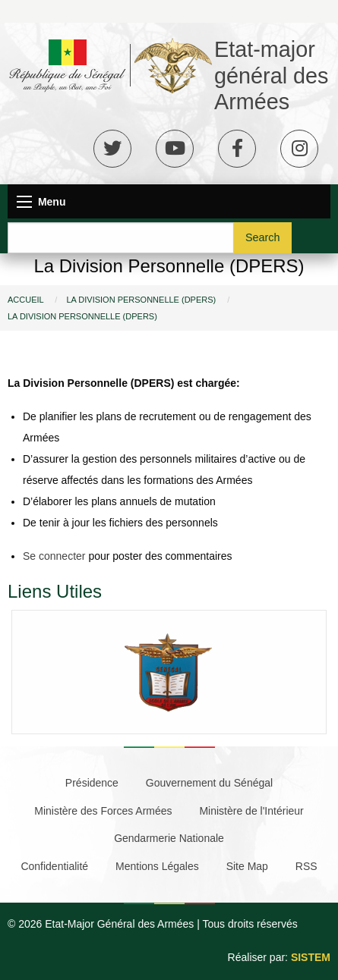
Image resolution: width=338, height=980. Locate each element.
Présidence (92, 783)
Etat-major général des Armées (272, 75)
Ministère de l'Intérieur (251, 811)
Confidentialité (54, 866)
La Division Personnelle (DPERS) (141, 300)
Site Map (247, 866)
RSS (306, 866)
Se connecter (54, 556)
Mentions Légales (157, 866)
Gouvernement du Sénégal (209, 783)
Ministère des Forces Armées (103, 811)
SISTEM (311, 957)
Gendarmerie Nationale (169, 838)
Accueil (25, 300)
